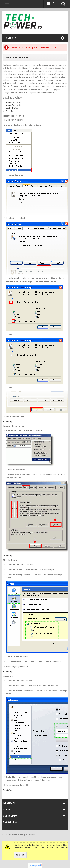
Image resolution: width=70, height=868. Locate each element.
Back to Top (8, 421)
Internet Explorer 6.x (14, 105)
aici (40, 847)
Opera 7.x (9, 111)
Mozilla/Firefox (12, 108)
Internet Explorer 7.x (14, 102)
